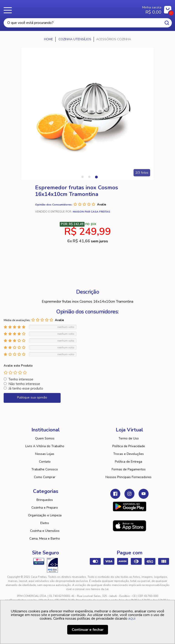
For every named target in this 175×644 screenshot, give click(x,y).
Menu (9, 10)
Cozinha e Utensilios (45, 531)
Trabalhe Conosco (45, 469)
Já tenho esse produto (26, 388)
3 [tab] (96, 177)
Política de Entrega (129, 462)
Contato (45, 462)
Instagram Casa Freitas (129, 494)
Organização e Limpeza (45, 515)
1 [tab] (82, 177)
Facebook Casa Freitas (115, 494)
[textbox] (88, 23)
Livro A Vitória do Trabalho (45, 446)
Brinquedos (45, 500)
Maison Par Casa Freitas (91, 212)
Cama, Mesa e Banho (45, 539)
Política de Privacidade (129, 446)
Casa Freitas (73, 9)
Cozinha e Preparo (45, 508)
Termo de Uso (129, 438)
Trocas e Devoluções (129, 454)
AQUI (132, 619)
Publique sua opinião (32, 397)
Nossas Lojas (45, 454)
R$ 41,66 (90, 241)
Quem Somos (45, 438)
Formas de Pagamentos (129, 469)
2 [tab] (89, 177)
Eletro (45, 523)
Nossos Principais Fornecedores (129, 477)
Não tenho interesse (24, 384)
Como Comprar (45, 477)
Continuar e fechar (88, 630)
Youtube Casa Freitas (144, 494)
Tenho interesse (21, 379)
